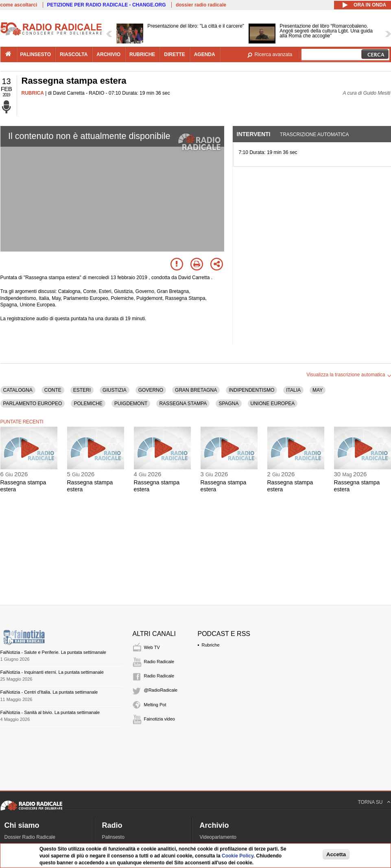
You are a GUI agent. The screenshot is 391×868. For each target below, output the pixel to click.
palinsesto (36, 54)
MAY (318, 390)
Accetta (336, 854)
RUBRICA (33, 93)
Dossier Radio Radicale (30, 837)
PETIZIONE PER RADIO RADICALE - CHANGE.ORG (107, 5)
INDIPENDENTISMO (251, 390)
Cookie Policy (238, 856)
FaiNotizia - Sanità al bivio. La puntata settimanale (50, 712)
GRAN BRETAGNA (196, 390)
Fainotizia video (159, 719)
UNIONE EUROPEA (273, 404)
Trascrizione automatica (315, 135)
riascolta (74, 54)
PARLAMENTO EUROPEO (33, 404)
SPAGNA (228, 404)
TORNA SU (370, 802)
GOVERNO (151, 390)
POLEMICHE (88, 404)
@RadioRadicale (161, 690)
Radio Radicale (159, 662)
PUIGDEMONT (131, 404)
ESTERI (82, 390)
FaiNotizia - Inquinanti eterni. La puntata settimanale (52, 672)
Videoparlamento (218, 837)
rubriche (142, 54)
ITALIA (293, 390)
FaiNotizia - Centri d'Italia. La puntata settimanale (49, 692)
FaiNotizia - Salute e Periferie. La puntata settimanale (53, 652)
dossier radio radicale (201, 5)
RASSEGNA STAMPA (183, 404)
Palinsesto (113, 837)
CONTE (53, 390)
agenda (205, 54)
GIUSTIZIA (115, 390)
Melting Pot (155, 705)
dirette (174, 54)
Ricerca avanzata (274, 54)
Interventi (254, 134)
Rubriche (211, 645)
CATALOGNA (18, 390)
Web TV (152, 647)
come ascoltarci (19, 5)
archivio (108, 54)
